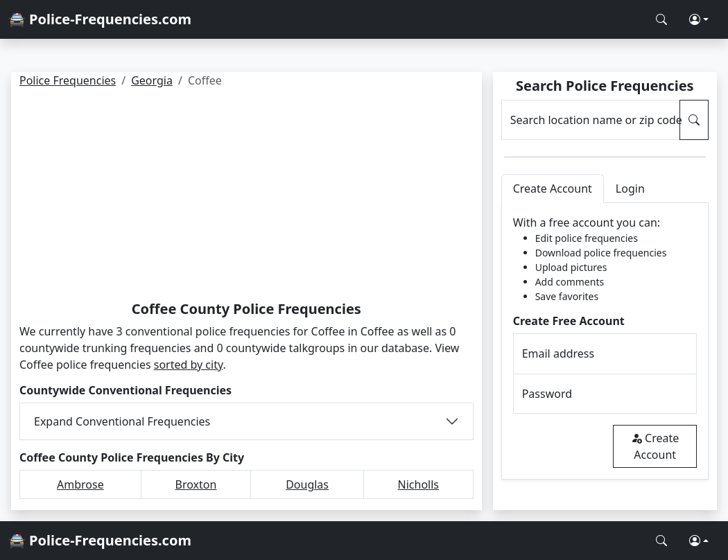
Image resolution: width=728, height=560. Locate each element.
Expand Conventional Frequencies (122, 421)
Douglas (307, 484)
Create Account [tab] (553, 189)
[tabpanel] (605, 341)
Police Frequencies (68, 80)
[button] (699, 19)
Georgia (152, 80)
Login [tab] (630, 189)
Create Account (655, 446)
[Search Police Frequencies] (661, 19)
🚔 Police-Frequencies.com (100, 19)
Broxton (196, 484)
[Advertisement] (246, 197)
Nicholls (418, 484)
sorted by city (189, 365)
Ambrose (80, 484)
